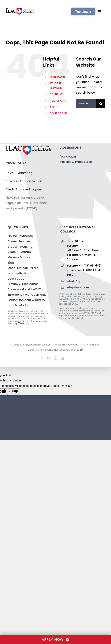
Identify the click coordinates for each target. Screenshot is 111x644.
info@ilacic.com (78, 287)
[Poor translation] (14, 392)
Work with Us (17, 273)
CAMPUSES (57, 94)
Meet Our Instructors (23, 268)
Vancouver (68, 156)
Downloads (16, 279)
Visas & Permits (19, 252)
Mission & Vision (20, 257)
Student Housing (20, 247)
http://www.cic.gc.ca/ (24, 324)
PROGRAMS (57, 77)
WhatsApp (74, 281)
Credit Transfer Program (24, 189)
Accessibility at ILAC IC (24, 289)
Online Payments (20, 236)
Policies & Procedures (76, 162)
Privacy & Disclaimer (23, 284)
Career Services (19, 241)
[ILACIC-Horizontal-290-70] (20, 10)
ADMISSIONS (58, 101)
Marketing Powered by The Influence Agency (55, 350)
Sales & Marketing (19, 173)
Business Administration (24, 181)
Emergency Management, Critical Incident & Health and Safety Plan (27, 300)
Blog (11, 263)
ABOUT (54, 107)
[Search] (101, 104)
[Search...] (86, 104)
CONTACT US (58, 113)
